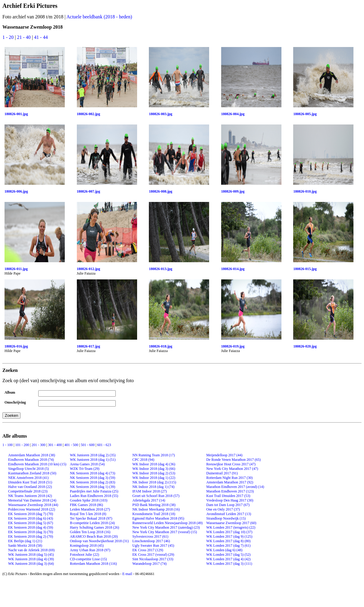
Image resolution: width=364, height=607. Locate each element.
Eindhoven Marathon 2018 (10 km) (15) (37, 464)
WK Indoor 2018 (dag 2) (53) (154, 473)
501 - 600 (88, 445)
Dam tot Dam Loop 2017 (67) (228, 505)
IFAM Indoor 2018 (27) (149, 491)
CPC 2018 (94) (143, 460)
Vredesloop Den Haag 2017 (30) (230, 500)
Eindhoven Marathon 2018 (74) (31, 460)
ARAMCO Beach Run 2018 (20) (94, 536)
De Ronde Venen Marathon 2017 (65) (234, 460)
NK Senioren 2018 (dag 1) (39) (93, 487)
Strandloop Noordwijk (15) (226, 518)
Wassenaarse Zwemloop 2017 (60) (231, 523)
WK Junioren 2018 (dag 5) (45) (31, 555)
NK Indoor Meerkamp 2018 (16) (156, 509)
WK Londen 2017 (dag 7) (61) (229, 546)
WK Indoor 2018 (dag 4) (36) (154, 464)
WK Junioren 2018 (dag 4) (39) (31, 559)
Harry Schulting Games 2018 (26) (94, 527)
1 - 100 (8, 445)
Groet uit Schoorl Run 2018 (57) (156, 496)
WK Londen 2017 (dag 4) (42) (229, 559)
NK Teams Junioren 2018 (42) (30, 496)
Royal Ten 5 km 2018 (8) (88, 514)
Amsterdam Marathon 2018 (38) (32, 455)
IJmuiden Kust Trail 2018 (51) (30, 482)
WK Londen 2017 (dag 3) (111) (229, 564)
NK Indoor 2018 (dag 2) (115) (154, 482)
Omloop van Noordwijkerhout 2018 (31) (99, 541)
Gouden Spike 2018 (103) (89, 500)
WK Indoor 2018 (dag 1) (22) (154, 478)
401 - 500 (72, 445)
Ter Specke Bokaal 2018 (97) (91, 518)
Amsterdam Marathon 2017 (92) (230, 482)
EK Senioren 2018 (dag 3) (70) (31, 532)
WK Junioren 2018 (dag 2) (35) (93, 455)
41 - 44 (41, 37)
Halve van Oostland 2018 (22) (30, 487)
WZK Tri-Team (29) (85, 469)
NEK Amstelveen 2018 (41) (28, 478)
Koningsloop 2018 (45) (87, 546)
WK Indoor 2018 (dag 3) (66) (154, 469)
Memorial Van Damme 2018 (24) (32, 500)
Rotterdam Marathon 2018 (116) (93, 564)
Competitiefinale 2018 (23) (28, 491)
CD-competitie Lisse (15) (88, 559)
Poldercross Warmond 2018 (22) (32, 509)
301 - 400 (55, 445)
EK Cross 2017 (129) (148, 550)
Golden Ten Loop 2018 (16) (90, 532)
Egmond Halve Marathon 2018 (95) (158, 518)
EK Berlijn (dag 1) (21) (25, 541)
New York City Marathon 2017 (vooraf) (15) (165, 532)
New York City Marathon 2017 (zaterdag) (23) (166, 527)
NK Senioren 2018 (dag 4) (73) (93, 473)
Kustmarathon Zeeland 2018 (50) (32, 473)
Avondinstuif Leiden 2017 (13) (229, 514)
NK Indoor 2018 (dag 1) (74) (153, 487)
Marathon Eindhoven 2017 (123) (230, 491)
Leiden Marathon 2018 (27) (90, 509)
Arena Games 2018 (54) (87, 464)
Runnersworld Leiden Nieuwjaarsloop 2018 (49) (167, 523)
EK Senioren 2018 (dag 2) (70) (31, 536)
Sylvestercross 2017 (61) (150, 536)
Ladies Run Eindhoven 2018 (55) (94, 496)
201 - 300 (39, 445)
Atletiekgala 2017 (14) (149, 500)
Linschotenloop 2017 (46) (151, 541)
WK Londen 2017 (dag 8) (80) (229, 541)
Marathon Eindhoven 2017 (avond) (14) (235, 487)
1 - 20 (9, 37)
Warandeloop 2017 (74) (149, 564)
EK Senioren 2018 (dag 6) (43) (31, 518)
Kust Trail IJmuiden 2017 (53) (228, 496)
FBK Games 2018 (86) (86, 505)
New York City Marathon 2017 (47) (232, 469)
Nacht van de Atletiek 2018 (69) (31, 550)
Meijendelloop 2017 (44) (224, 455)
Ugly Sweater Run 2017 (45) (153, 546)
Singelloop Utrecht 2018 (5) (28, 469)
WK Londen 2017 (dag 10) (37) (229, 532)
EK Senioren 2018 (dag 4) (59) (31, 527)
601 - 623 (104, 445)
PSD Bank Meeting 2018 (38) (154, 505)
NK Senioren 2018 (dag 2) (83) (93, 482)
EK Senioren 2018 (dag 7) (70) (31, 514)
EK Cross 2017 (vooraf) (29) (153, 555)
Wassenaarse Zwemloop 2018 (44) (33, 505)
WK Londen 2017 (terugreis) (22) (231, 527)
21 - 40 (25, 37)
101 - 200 (22, 445)
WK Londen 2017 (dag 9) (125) (229, 536)
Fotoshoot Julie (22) (85, 555)
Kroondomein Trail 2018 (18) (154, 514)
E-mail (127, 574)
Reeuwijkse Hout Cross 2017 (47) (231, 464)
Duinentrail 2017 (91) (222, 473)
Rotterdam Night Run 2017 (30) (230, 478)
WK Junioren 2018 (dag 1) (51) (93, 460)
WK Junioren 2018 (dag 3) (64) (31, 564)
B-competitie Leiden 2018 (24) (92, 523)
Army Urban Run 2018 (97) (90, 550)
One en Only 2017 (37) (223, 509)
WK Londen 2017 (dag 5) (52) (229, 555)
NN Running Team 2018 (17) (154, 455)
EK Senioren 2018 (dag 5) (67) (31, 523)
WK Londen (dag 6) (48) (224, 550)
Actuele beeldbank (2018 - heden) (99, 17)
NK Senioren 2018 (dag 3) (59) (93, 478)
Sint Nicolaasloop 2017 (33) (153, 559)
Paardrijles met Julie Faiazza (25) (94, 491)
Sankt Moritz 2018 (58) (25, 546)
